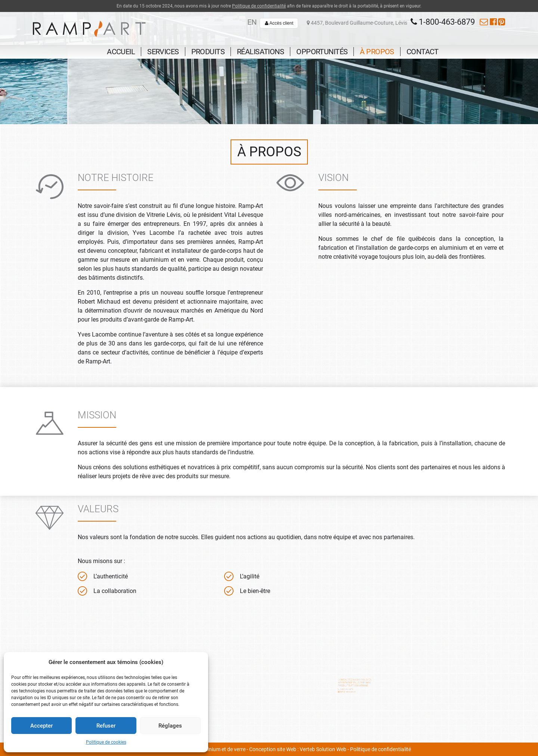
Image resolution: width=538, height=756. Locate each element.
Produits (208, 52)
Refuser (106, 726)
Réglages (170, 726)
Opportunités (322, 52)
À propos (377, 52)
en (252, 22)
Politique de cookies (106, 742)
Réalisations (260, 52)
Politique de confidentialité (259, 6)
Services (163, 52)
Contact (423, 52)
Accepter (41, 726)
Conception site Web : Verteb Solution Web (298, 749)
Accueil (121, 52)
